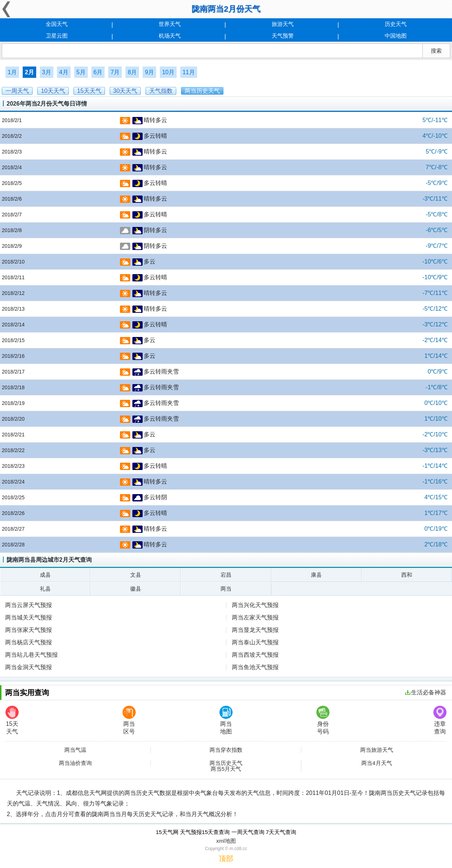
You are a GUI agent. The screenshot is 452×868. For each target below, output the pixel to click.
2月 (29, 72)
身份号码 (323, 720)
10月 (168, 72)
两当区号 (129, 720)
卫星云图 (57, 36)
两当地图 (226, 720)
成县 (45, 575)
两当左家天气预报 (255, 617)
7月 (115, 72)
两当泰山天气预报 (255, 642)
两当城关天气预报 (29, 617)
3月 (47, 72)
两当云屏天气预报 (29, 605)
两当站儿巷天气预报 (31, 655)
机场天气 (170, 36)
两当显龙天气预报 (255, 630)
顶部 (226, 858)
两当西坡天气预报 (255, 655)
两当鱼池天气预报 (255, 667)
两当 (226, 589)
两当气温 (75, 750)
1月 (12, 72)
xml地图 (226, 841)
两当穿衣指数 (226, 750)
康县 (316, 575)
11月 (189, 72)
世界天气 (170, 24)
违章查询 (440, 720)
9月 (149, 72)
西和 (407, 575)
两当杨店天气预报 (29, 642)
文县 (136, 575)
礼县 (45, 589)
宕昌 (226, 575)
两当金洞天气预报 (29, 667)
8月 (132, 72)
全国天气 (57, 24)
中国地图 (396, 36)
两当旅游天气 (377, 750)
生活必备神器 (426, 692)
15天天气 (12, 720)
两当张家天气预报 (29, 630)
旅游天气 (283, 24)
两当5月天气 (226, 769)
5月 (81, 72)
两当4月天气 (376, 763)
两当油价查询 (75, 763)
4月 (64, 72)
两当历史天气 (226, 763)
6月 (98, 72)
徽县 (136, 589)
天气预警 (283, 36)
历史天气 (396, 24)
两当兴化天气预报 (255, 605)
